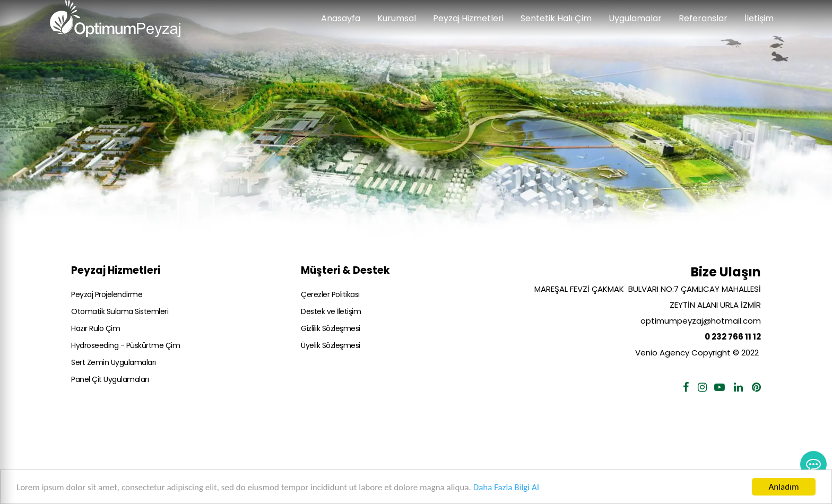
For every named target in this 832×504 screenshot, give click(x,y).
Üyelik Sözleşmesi (331, 345)
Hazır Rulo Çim (96, 328)
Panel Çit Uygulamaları (110, 379)
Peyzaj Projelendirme (107, 294)
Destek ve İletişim (331, 311)
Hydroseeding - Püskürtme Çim (125, 345)
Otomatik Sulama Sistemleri (120, 311)
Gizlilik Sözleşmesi (331, 328)
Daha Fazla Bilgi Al (506, 487)
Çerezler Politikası (330, 294)
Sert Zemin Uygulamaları (114, 362)
